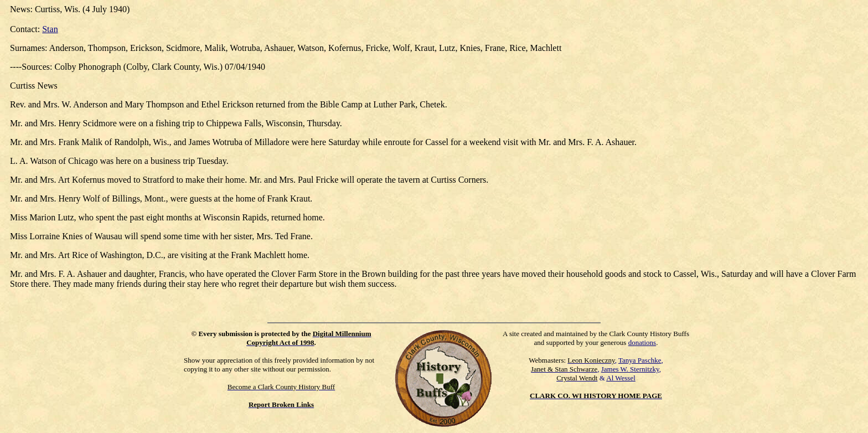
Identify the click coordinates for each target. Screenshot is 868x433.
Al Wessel (621, 378)
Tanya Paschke (640, 360)
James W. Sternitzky (630, 369)
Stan (50, 29)
